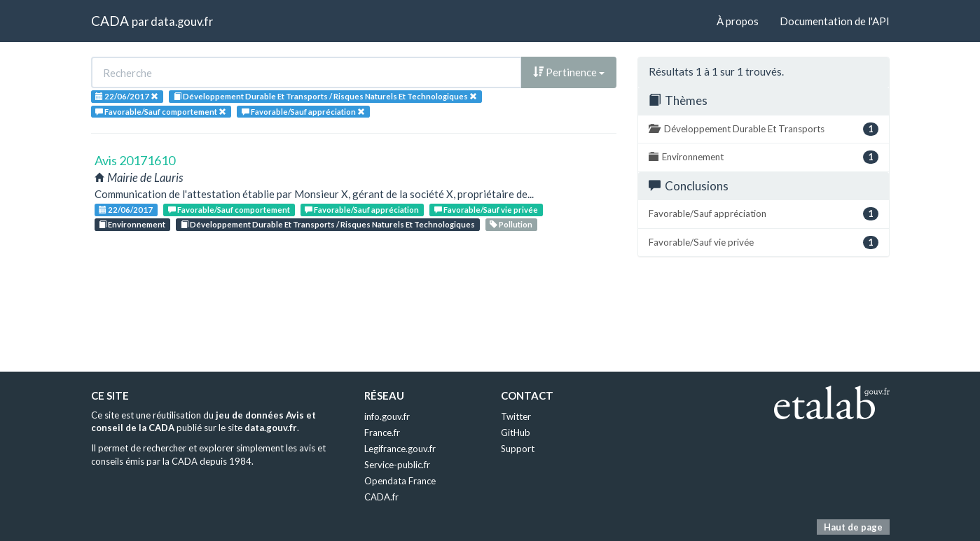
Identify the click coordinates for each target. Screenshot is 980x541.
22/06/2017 (126, 210)
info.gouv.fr (387, 416)
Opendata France (400, 481)
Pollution (511, 224)
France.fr (382, 433)
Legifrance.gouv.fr (400, 449)
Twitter (516, 416)
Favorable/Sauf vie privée (486, 210)
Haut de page (853, 527)
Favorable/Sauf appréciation (362, 210)
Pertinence (569, 72)
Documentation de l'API (835, 21)
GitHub (516, 433)
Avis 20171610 (135, 160)
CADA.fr (381, 497)
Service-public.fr (397, 465)
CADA (110, 21)
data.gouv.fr (182, 21)
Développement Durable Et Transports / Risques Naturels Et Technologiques (328, 224)
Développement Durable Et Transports (764, 129)
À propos (738, 21)
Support (518, 449)
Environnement (132, 224)
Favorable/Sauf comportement (229, 210)
